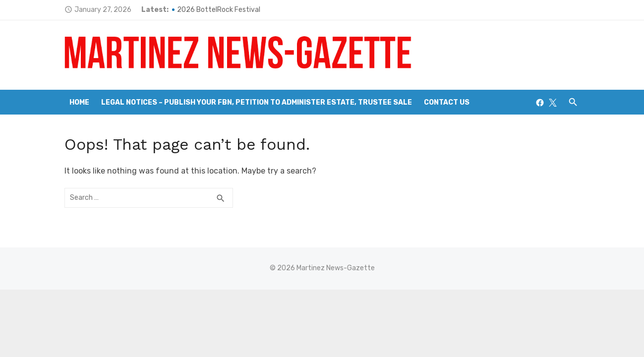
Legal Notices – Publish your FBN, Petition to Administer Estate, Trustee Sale (257, 102)
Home (79, 102)
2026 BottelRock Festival (219, 10)
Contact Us (447, 102)
